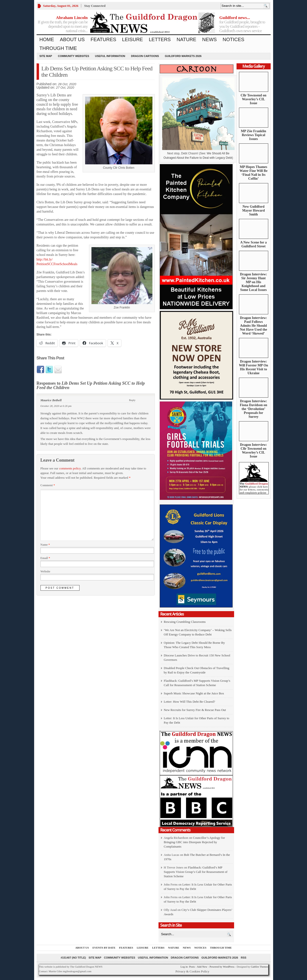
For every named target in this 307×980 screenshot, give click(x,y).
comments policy (70, 468)
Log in (184, 967)
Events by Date (104, 948)
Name (45, 545)
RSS (243, 958)
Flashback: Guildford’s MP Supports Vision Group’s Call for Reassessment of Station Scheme (196, 872)
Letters (160, 39)
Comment (48, 485)
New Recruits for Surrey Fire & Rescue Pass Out (195, 710)
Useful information (110, 56)
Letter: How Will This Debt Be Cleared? (190, 702)
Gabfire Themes (260, 967)
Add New (202, 967)
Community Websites (73, 56)
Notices (233, 39)
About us (72, 39)
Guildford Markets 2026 (183, 56)
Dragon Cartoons (145, 56)
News (209, 39)
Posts (192, 967)
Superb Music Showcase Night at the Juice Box (194, 693)
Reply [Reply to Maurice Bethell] (132, 400)
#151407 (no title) (73, 958)
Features (103, 39)
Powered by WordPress (222, 967)
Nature (186, 39)
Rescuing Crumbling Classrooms (185, 622)
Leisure (133, 39)
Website (45, 571)
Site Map (46, 56)
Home (47, 39)
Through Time (58, 48)
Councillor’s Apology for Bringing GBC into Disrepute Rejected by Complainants (194, 842)
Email (45, 558)
